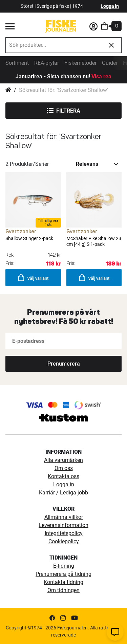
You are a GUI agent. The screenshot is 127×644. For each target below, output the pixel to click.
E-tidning (64, 566)
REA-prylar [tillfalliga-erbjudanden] (47, 63)
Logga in (110, 6)
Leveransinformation (63, 525)
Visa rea (101, 76)
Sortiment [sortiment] (17, 63)
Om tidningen (63, 590)
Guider (110, 63)
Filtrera (63, 111)
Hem (8, 90)
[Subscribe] (63, 364)
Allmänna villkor (64, 517)
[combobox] (54, 45)
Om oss (64, 468)
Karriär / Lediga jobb (63, 493)
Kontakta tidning (63, 582)
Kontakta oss (63, 476)
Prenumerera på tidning (63, 574)
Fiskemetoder (80, 63)
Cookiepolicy (64, 541)
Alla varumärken (63, 460)
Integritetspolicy (64, 533)
